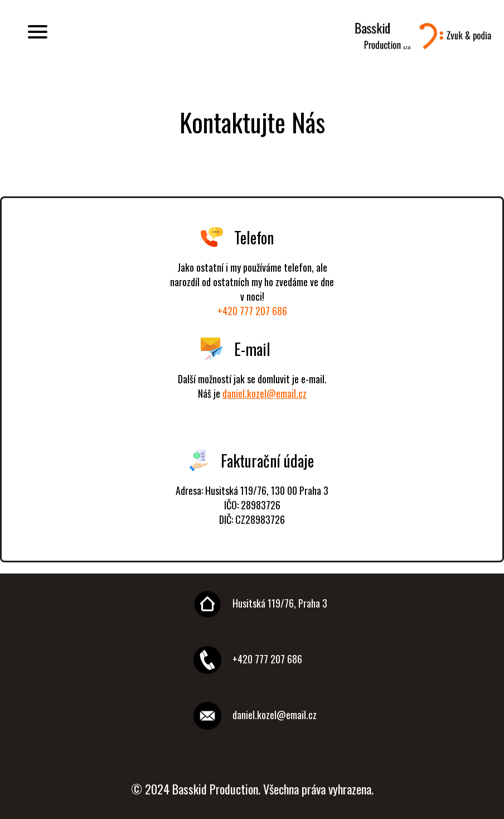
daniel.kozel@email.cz (265, 393)
